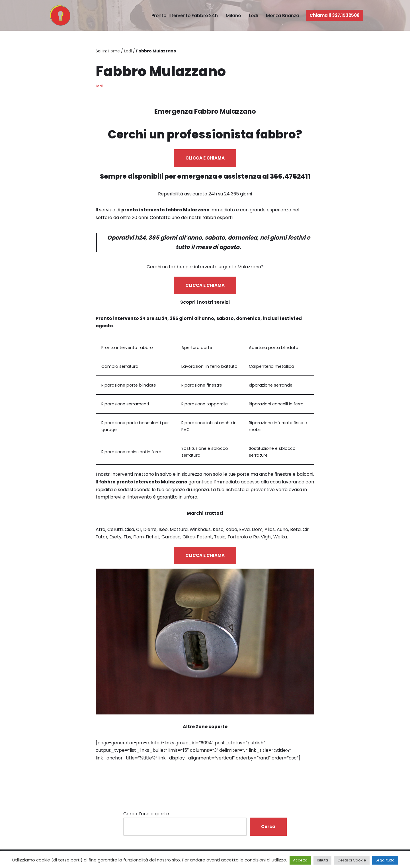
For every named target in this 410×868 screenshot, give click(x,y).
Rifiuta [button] (322, 860)
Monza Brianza (282, 16)
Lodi (253, 16)
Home (114, 51)
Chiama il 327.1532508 (335, 15)
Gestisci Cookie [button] (352, 860)
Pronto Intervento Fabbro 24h (183, 16)
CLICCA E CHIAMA (205, 158)
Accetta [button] (300, 860)
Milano (233, 16)
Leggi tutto (385, 860)
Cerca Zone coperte (146, 818)
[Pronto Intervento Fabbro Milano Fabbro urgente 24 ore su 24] (59, 15)
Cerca (268, 831)
